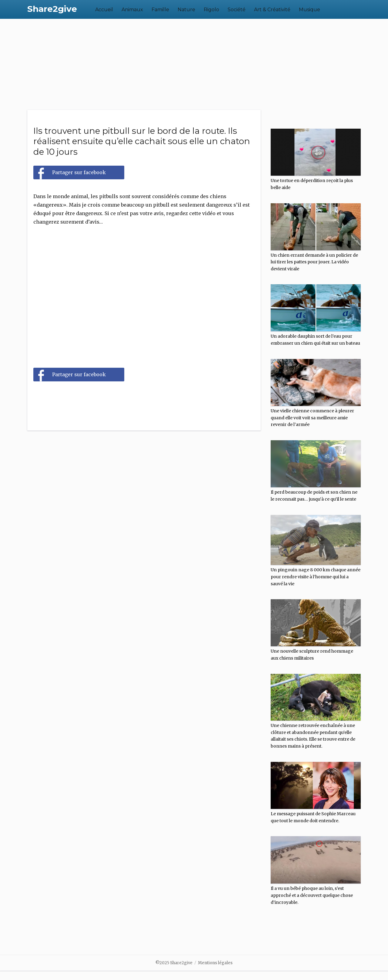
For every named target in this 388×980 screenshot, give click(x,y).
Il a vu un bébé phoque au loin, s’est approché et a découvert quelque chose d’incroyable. (312, 895)
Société (237, 10)
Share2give (52, 9)
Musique (309, 10)
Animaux (132, 10)
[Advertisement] (194, 64)
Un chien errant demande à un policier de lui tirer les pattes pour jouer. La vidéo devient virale (314, 262)
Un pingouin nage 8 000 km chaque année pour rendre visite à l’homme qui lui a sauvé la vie (316, 577)
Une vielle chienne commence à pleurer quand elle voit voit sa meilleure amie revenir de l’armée (312, 418)
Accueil (104, 10)
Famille (160, 10)
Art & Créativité (272, 10)
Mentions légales (215, 963)
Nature (186, 10)
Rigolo (211, 10)
